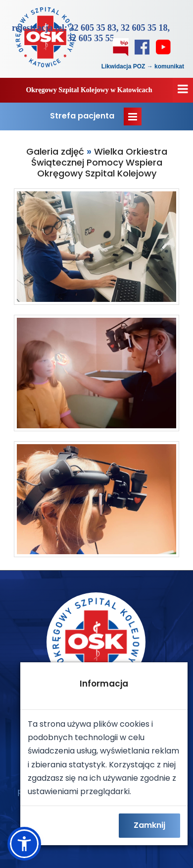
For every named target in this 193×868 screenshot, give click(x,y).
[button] (24, 844)
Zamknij (149, 825)
